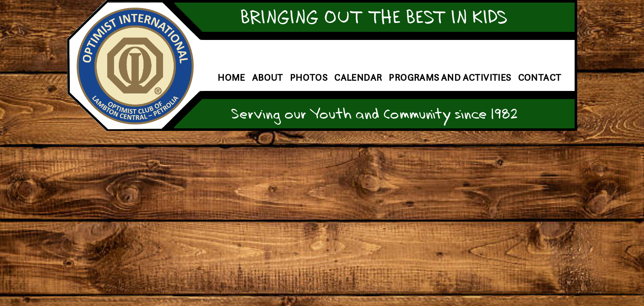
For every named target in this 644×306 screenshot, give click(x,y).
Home (231, 78)
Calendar (358, 78)
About (268, 78)
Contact (540, 78)
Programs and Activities (450, 78)
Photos (309, 78)
